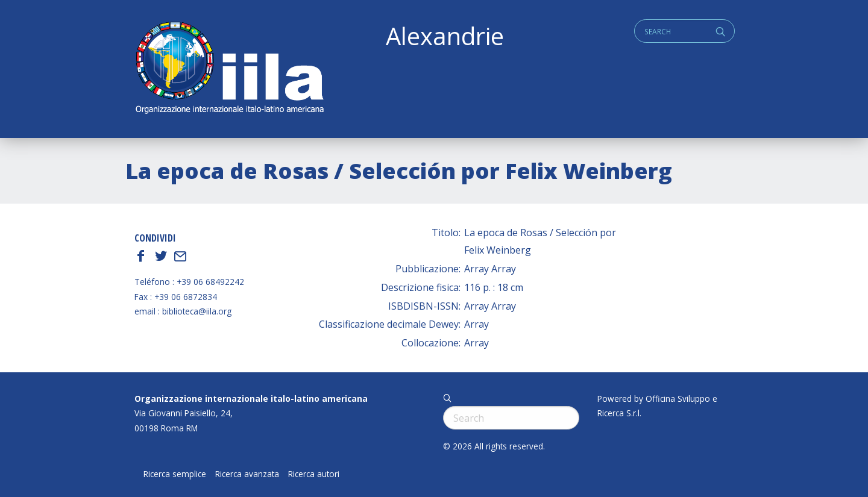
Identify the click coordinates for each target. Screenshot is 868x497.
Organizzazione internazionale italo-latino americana (251, 399)
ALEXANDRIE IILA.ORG (229, 69)
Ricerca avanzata (247, 474)
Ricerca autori (314, 474)
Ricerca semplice (175, 474)
